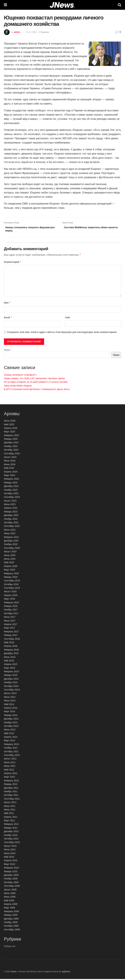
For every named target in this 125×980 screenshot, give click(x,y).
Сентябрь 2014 (12, 691)
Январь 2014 (11, 716)
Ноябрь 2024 (11, 447)
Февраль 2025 (11, 436)
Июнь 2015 (10, 658)
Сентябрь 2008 (12, 930)
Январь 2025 (11, 440)
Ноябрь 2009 (11, 880)
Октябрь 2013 (11, 727)
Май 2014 (9, 705)
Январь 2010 (11, 872)
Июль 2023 (10, 505)
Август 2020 (10, 552)
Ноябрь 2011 (11, 792)
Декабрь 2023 (11, 487)
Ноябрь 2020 (11, 545)
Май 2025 (9, 425)
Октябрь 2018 (11, 585)
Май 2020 (9, 564)
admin (17, 32)
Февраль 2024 (11, 480)
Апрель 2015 (11, 665)
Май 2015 (9, 662)
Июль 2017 (10, 618)
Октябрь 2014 (11, 687)
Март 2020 (10, 571)
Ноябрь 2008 (11, 923)
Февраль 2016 (11, 651)
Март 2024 (10, 476)
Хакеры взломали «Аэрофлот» (20, 376)
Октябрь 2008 (11, 927)
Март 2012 (10, 778)
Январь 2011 (11, 829)
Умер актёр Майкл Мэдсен (18, 387)
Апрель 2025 (11, 429)
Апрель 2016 (11, 647)
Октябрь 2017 (11, 614)
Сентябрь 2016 (12, 640)
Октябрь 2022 (11, 523)
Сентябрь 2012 (12, 756)
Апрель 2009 (11, 905)
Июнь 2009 (10, 898)
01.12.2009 (31, 32)
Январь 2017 (11, 636)
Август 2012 (10, 760)
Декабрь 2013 (11, 720)
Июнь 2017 (10, 622)
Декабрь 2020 (11, 542)
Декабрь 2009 (11, 876)
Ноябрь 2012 (11, 749)
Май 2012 (9, 771)
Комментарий (13, 263)
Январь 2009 (11, 916)
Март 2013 (10, 742)
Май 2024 (9, 469)
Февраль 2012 (11, 782)
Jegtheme (66, 973)
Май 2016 (9, 643)
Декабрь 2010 (11, 832)
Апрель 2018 (11, 596)
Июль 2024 (10, 462)
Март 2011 (10, 821)
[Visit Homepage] (62, 5)
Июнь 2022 (10, 534)
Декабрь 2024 (11, 444)
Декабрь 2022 (11, 516)
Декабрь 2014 (11, 680)
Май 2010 (9, 858)
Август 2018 (10, 593)
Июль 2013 (10, 731)
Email (8, 318)
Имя (7, 304)
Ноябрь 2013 (11, 723)
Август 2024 (10, 458)
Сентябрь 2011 (12, 800)
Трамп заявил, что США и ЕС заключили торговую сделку (34, 379)
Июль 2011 (10, 807)
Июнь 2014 (10, 701)
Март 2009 (10, 909)
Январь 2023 (11, 513)
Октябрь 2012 (11, 752)
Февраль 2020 (11, 574)
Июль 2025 (10, 422)
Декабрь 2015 (11, 654)
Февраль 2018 (11, 603)
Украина (45, 32)
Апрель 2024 (11, 473)
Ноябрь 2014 (11, 683)
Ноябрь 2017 (11, 611)
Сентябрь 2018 (12, 589)
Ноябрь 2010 (11, 836)
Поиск (7, 351)
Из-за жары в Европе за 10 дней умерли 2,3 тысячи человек (36, 383)
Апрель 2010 (11, 862)
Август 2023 (10, 502)
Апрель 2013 (11, 738)
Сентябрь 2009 (12, 887)
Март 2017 (10, 629)
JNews (14, 973)
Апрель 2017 (11, 625)
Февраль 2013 (11, 745)
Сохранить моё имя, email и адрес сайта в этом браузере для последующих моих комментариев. (62, 333)
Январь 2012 (11, 785)
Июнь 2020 (10, 560)
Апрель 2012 (11, 774)
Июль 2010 (10, 850)
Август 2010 (10, 847)
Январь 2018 (11, 607)
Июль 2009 (10, 894)
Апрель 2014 (11, 709)
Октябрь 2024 (11, 451)
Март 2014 (10, 713)
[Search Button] (119, 5)
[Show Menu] (5, 5)
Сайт (68, 318)
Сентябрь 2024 (12, 454)
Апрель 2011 (11, 818)
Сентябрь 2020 (12, 549)
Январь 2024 (11, 484)
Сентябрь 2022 (12, 527)
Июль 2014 (10, 698)
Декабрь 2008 (11, 920)
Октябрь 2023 (11, 494)
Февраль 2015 (11, 672)
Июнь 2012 (10, 767)
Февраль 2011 (11, 825)
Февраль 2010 (11, 869)
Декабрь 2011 (11, 789)
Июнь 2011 (10, 811)
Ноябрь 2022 (11, 520)
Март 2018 (10, 600)
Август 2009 (10, 891)
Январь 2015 (11, 676)
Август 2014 (10, 694)
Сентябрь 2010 (12, 843)
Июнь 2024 (10, 465)
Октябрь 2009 (11, 883)
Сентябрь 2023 (12, 498)
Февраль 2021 (11, 538)
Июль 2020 (10, 556)
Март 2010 (10, 865)
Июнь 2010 (10, 854)
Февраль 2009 (11, 912)
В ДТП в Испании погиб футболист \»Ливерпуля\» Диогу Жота (37, 390)
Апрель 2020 (11, 567)
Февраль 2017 (11, 633)
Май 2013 (9, 734)
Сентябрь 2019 (12, 582)
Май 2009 (9, 901)
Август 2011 (10, 803)
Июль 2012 (10, 763)
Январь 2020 (11, 578)
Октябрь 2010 (11, 840)
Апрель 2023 (11, 509)
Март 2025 (10, 433)
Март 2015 (10, 669)
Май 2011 (9, 814)
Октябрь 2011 (11, 796)
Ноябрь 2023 (11, 491)
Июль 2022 (10, 531)
